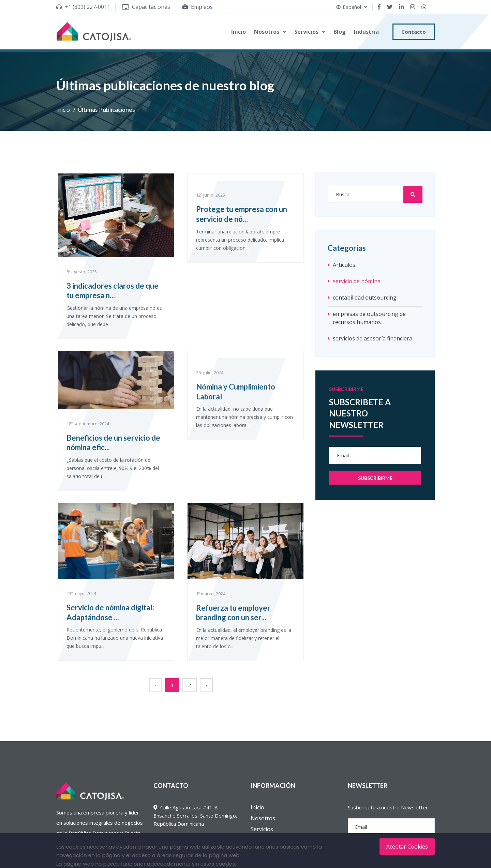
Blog (340, 32)
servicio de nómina (357, 281)
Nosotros (267, 32)
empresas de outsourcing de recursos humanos (369, 318)
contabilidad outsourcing (365, 298)
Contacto (414, 32)
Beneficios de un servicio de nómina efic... (113, 443)
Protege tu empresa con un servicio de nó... (242, 214)
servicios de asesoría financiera (373, 338)
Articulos (344, 265)
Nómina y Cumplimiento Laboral (236, 392)
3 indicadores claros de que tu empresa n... (113, 291)
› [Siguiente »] (206, 685)
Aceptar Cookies (407, 847)
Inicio (239, 32)
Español (352, 7)
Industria (366, 32)
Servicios (306, 32)
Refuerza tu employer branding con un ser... (233, 613)
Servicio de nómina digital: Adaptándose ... (110, 612)
